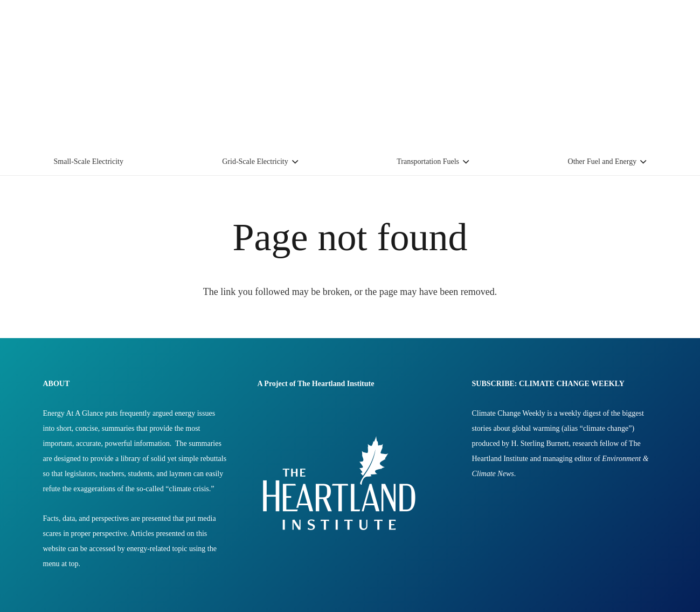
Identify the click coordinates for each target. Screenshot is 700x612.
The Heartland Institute (336, 384)
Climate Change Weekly (509, 413)
